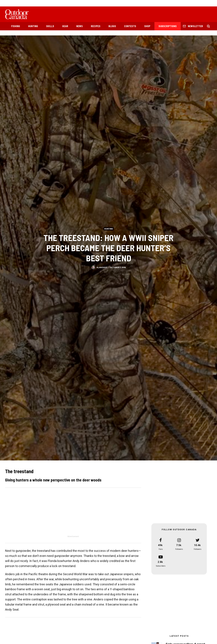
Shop (147, 26)
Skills (50, 26)
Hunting (33, 26)
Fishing (16, 26)
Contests (130, 26)
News (80, 26)
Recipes (96, 26)
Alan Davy (102, 268)
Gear (65, 26)
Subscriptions (168, 26)
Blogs (112, 26)
